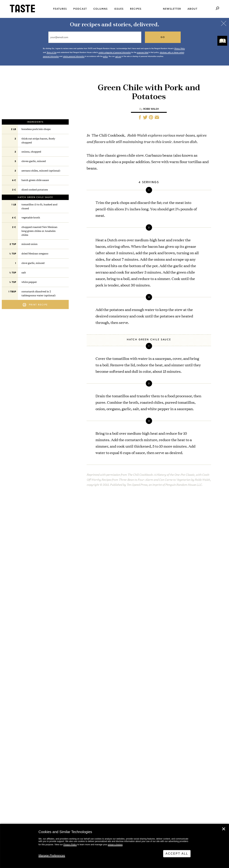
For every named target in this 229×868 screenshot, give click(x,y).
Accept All (177, 854)
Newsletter (172, 9)
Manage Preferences (52, 856)
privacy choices (115, 845)
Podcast (80, 9)
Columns (101, 9)
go (163, 37)
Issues (119, 9)
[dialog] (114, 846)
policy (105, 56)
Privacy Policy (70, 845)
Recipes (136, 9)
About (193, 9)
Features (60, 9)
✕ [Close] (224, 829)
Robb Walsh (151, 109)
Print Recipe (35, 305)
